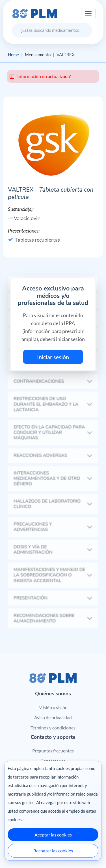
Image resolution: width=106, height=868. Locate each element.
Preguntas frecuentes (53, 751)
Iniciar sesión (53, 357)
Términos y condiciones (53, 728)
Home (13, 55)
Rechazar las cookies (53, 851)
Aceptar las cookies (53, 835)
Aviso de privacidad (53, 717)
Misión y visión (53, 707)
